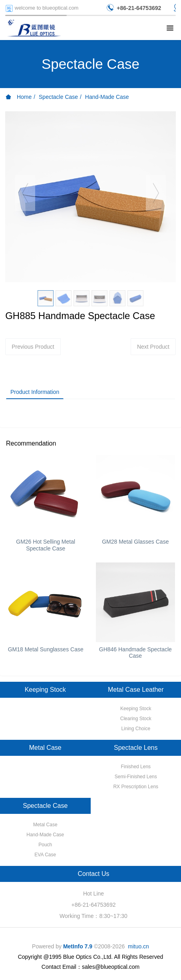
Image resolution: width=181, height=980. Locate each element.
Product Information (35, 392)
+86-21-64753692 (94, 905)
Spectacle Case (58, 97)
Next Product (153, 347)
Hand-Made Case (107, 97)
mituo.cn (138, 946)
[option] (90, 197)
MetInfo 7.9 (78, 946)
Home (19, 97)
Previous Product (33, 347)
